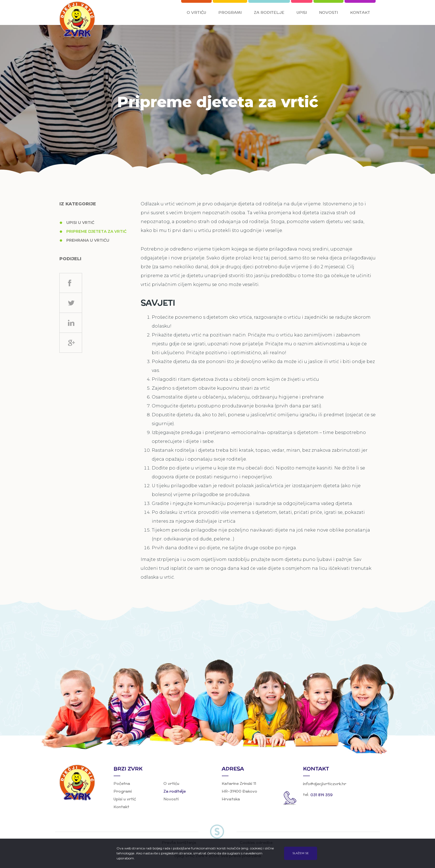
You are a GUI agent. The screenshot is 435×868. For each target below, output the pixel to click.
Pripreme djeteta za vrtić (96, 231)
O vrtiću (196, 12)
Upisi (302, 12)
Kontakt (360, 12)
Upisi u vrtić (80, 223)
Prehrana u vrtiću (88, 240)
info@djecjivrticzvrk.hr (325, 784)
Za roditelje (269, 12)
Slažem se (301, 853)
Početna (122, 783)
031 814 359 (322, 795)
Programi (230, 12)
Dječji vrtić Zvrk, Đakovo (78, 20)
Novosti (328, 12)
